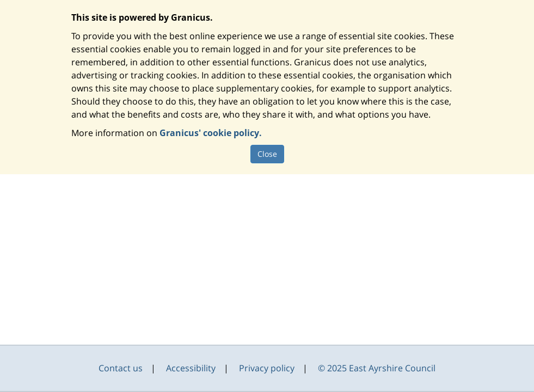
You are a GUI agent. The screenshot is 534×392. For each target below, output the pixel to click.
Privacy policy (267, 368)
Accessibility (191, 368)
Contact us (121, 368)
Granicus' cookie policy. (211, 133)
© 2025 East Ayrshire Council (377, 368)
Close (267, 154)
